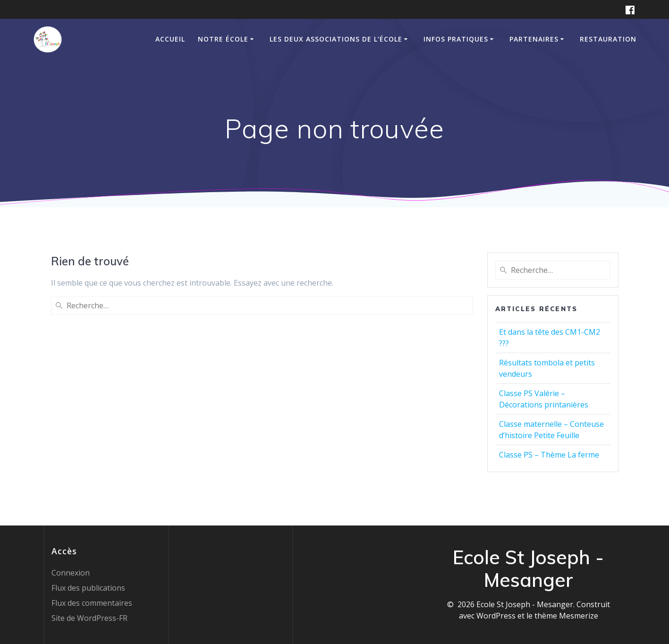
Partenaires (534, 39)
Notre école (223, 39)
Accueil (170, 39)
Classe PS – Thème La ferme (549, 455)
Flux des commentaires (92, 603)
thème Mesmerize (566, 616)
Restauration (608, 39)
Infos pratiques (456, 39)
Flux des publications (88, 588)
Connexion (71, 573)
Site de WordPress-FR (89, 618)
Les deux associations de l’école (336, 39)
